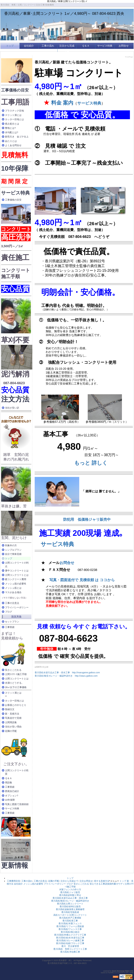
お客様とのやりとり (16, 705)
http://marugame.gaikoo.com (86, 672)
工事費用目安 (13, 881)
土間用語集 (11, 722)
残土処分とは (12, 124)
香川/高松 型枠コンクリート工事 (70, 949)
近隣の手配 (11, 731)
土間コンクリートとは (17, 575)
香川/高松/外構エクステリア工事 (70, 935)
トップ (10, 46)
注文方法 (15, 399)
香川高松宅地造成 (70, 912)
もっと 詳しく (91, 463)
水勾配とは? (12, 132)
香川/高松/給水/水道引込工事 (70, 938)
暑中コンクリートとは (17, 571)
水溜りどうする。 (14, 683)
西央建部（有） (66, 960)
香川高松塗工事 (70, 921)
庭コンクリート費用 (16, 579)
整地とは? (10, 128)
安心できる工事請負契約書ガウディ (107, 884)
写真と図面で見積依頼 (17, 804)
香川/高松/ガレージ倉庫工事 (70, 940)
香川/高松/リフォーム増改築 (70, 926)
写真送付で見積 (13, 718)
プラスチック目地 (14, 111)
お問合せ (124, 46)
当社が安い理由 (13, 727)
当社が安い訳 (12, 408)
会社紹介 (29, 46)
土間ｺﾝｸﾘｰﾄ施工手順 (16, 674)
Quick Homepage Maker (121, 971)
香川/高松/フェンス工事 (70, 929)
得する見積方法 (102, 881)
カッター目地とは (14, 119)
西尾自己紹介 (12, 791)
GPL (127, 973)
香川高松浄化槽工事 (70, 952)
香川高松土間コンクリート (70, 904)
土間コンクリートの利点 (17, 564)
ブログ (9, 612)
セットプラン (12, 622)
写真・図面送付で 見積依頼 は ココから (82, 580)
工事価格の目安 (15, 90)
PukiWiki (111, 973)
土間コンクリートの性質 (17, 772)
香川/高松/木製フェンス (70, 923)
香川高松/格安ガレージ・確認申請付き (54, 676)
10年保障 (15, 168)
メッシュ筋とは (13, 588)
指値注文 (10, 709)
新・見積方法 (12, 714)
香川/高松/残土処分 (70, 932)
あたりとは (11, 141)
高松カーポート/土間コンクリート (70, 915)
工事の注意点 (12, 603)
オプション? (12, 796)
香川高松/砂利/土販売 (70, 906)
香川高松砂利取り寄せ (70, 895)
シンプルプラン (13, 550)
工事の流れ (48, 46)
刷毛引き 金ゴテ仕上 (17, 137)
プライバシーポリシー (17, 607)
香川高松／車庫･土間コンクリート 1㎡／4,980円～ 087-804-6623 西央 (64, 13)
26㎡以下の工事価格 (16, 687)
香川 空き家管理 (70, 946)
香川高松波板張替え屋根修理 (70, 909)
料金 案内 (62, 103)
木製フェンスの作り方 (70, 889)
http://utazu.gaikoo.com (86, 676)
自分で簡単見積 (13, 554)
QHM (131, 973)
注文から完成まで (67, 49)
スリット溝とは (13, 115)
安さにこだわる (13, 670)
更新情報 (15, 865)
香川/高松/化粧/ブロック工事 (70, 943)
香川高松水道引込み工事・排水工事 (52, 672)
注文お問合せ (86, 881)
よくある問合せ (13, 145)
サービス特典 (105, 46)
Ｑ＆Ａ (86, 46)
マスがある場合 (13, 592)
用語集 (9, 782)
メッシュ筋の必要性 (16, 584)
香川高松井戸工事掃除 (70, 918)
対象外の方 (11, 545)
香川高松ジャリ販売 (70, 892)
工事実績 (10, 627)
